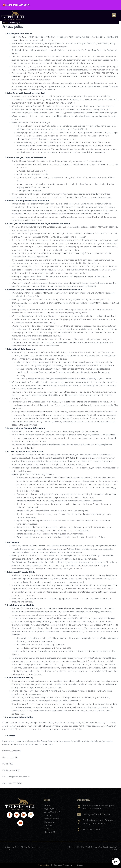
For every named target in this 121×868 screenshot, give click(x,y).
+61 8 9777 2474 (91, 829)
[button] (114, 15)
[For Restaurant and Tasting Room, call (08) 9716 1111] (79, 822)
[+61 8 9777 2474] (79, 829)
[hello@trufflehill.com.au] (79, 814)
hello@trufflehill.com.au (95, 814)
